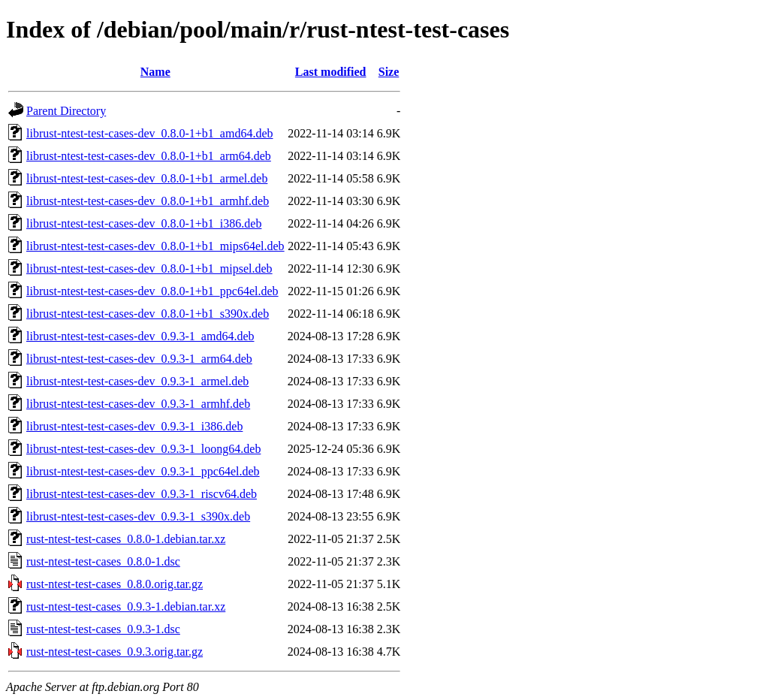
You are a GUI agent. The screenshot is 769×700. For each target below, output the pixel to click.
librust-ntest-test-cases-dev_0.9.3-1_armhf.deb (138, 404)
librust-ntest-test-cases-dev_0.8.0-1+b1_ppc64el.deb (152, 291)
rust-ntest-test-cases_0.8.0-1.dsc (103, 561)
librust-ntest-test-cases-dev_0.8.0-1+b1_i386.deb (144, 223)
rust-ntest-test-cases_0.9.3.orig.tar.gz (115, 652)
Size (389, 72)
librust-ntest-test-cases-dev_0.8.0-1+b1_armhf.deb (148, 201)
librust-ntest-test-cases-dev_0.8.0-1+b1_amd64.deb (150, 133)
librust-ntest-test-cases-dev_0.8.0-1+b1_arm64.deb (149, 156)
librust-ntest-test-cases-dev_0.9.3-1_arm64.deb (139, 359)
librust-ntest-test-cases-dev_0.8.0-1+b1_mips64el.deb (155, 246)
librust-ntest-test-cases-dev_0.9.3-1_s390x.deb (138, 516)
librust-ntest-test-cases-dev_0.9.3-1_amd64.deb (140, 336)
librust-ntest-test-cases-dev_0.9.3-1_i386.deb (134, 426)
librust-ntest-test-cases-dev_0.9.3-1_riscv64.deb (142, 494)
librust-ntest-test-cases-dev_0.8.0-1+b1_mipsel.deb (149, 269)
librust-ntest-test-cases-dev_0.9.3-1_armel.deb (137, 381)
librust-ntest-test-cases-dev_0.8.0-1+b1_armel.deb (147, 178)
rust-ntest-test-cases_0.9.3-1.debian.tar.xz (126, 606)
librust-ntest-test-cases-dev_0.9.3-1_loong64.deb (143, 449)
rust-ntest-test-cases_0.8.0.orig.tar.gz (115, 584)
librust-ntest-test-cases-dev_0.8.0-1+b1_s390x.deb (148, 314)
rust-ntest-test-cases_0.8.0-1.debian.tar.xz (126, 539)
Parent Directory (66, 111)
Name (155, 72)
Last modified (331, 72)
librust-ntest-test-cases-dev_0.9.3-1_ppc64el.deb (143, 471)
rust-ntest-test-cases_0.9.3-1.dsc (103, 629)
